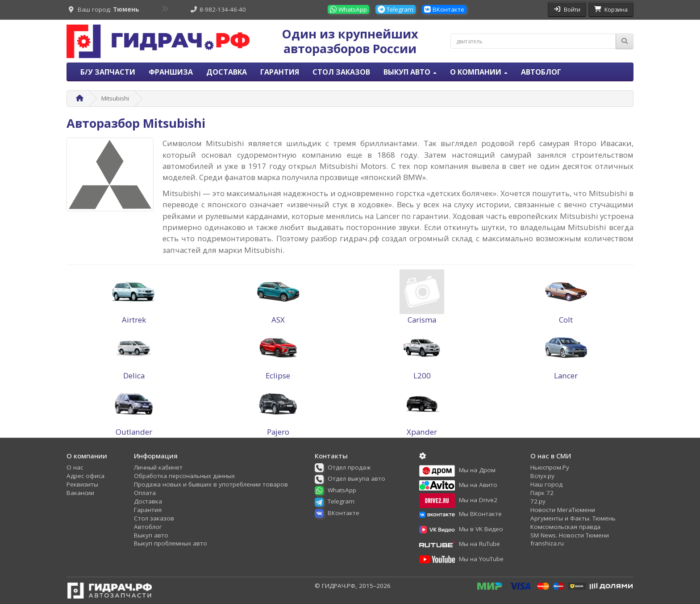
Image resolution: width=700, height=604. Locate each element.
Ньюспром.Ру (550, 467)
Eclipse (278, 375)
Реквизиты (82, 484)
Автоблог (541, 72)
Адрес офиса (85, 476)
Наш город (546, 484)
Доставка (227, 72)
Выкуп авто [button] (410, 72)
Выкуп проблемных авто (171, 543)
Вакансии (80, 493)
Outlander (134, 432)
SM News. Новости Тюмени (570, 535)
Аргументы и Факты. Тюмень (573, 518)
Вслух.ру (542, 476)
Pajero (278, 432)
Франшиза (171, 72)
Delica (134, 375)
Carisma (422, 320)
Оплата (145, 493)
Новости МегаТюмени (563, 510)
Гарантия (280, 72)
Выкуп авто (151, 535)
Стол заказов (341, 72)
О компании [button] (479, 72)
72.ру (538, 501)
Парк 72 (542, 493)
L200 (422, 375)
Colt (566, 320)
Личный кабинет (158, 467)
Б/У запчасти (108, 72)
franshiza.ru (547, 543)
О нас (75, 467)
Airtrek (134, 320)
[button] (346, 467)
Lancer (566, 375)
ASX (278, 320)
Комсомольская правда (565, 527)
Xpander (422, 432)
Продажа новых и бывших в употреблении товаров (211, 484)
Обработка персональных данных (184, 476)
